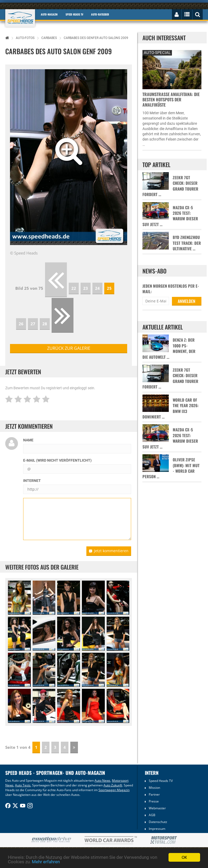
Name (28, 440)
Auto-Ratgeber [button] (100, 14)
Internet (32, 481)
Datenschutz (158, 822)
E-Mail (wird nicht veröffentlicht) (57, 460)
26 (21, 324)
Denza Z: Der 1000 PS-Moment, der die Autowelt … (169, 348)
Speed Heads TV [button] (74, 14)
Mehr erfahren (46, 862)
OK (184, 857)
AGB (152, 815)
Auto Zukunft (113, 785)
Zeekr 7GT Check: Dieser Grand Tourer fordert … (170, 186)
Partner (154, 794)
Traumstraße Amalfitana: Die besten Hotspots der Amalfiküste (171, 99)
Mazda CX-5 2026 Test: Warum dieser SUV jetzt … (170, 216)
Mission (154, 788)
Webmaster (157, 808)
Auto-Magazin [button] (49, 14)
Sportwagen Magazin (114, 790)
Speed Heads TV (161, 781)
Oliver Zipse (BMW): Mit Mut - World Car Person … (171, 468)
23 (86, 288)
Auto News (102, 780)
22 (74, 288)
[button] (19, 157)
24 (97, 288)
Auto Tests (23, 785)
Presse (154, 801)
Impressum (157, 829)
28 (45, 324)
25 (109, 288)
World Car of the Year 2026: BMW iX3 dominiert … (170, 408)
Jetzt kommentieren (109, 551)
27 (33, 324)
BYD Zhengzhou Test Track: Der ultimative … (187, 243)
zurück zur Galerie (69, 348)
